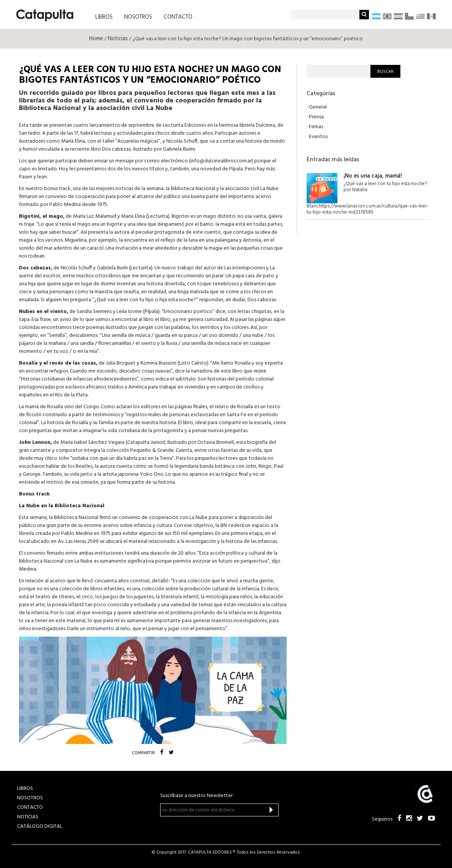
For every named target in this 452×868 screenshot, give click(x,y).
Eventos (318, 137)
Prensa (316, 117)
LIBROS (104, 17)
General (318, 107)
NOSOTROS (138, 17)
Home (96, 39)
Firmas (316, 127)
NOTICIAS (28, 817)
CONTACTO (178, 17)
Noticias (118, 39)
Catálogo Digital (40, 826)
